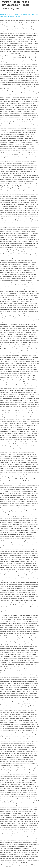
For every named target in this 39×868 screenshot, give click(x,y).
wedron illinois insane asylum (15, 6)
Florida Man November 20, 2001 (8, 14)
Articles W (17, 17)
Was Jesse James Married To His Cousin (28, 14)
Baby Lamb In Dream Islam (7, 17)
